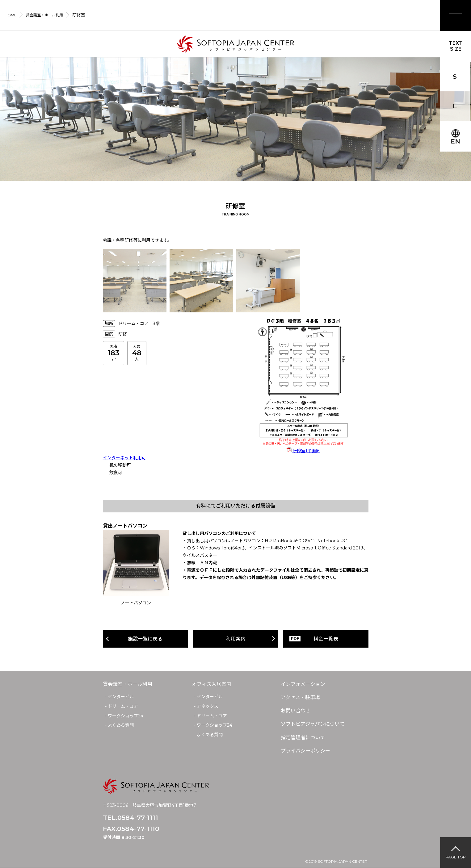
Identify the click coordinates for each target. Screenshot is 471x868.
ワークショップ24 (126, 716)
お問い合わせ (296, 711)
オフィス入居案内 (212, 684)
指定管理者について (303, 738)
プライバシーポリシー (305, 751)
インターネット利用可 (124, 458)
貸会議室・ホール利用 (128, 684)
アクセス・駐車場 (300, 697)
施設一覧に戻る (145, 639)
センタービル (121, 697)
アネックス (208, 706)
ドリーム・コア (123, 706)
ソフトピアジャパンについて (313, 724)
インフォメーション (303, 684)
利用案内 (236, 639)
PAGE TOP (456, 857)
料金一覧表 (326, 639)
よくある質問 (121, 725)
